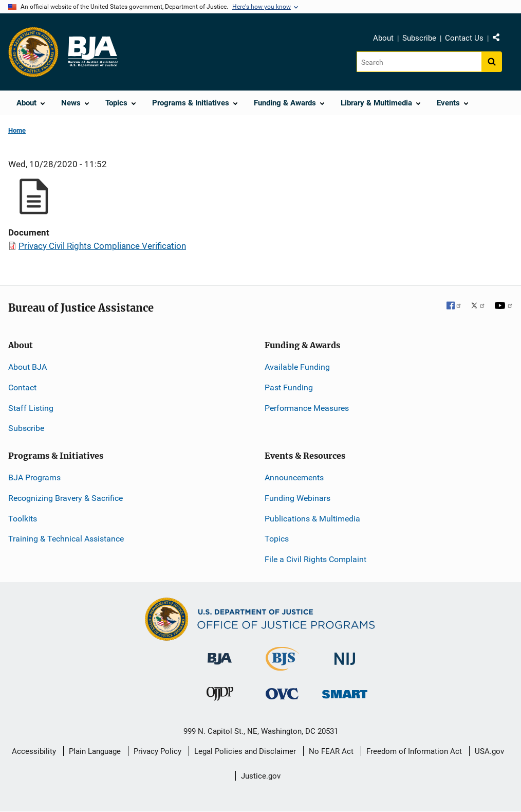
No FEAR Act (331, 751)
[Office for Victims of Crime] (282, 693)
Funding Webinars (297, 498)
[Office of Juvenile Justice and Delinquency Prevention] (220, 696)
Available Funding (297, 367)
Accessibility (34, 751)
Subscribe (419, 38)
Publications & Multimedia (312, 519)
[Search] (419, 62)
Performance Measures (307, 408)
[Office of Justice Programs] (33, 52)
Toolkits (23, 519)
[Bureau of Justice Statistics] (282, 666)
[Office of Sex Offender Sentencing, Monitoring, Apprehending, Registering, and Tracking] (345, 691)
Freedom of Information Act (414, 751)
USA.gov (489, 751)
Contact (22, 387)
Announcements (294, 477)
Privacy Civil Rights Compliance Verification (102, 246)
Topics (277, 539)
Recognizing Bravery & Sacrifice (66, 498)
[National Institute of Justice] (345, 654)
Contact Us (464, 38)
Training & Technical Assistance (66, 539)
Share (500, 40)
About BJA (27, 367)
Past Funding (289, 387)
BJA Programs (34, 477)
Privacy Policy (157, 751)
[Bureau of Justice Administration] (220, 654)
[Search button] (492, 62)
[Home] (92, 52)
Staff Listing (31, 408)
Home (17, 130)
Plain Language (95, 751)
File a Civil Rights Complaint (315, 559)
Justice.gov (261, 776)
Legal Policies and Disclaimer (245, 751)
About (383, 38)
